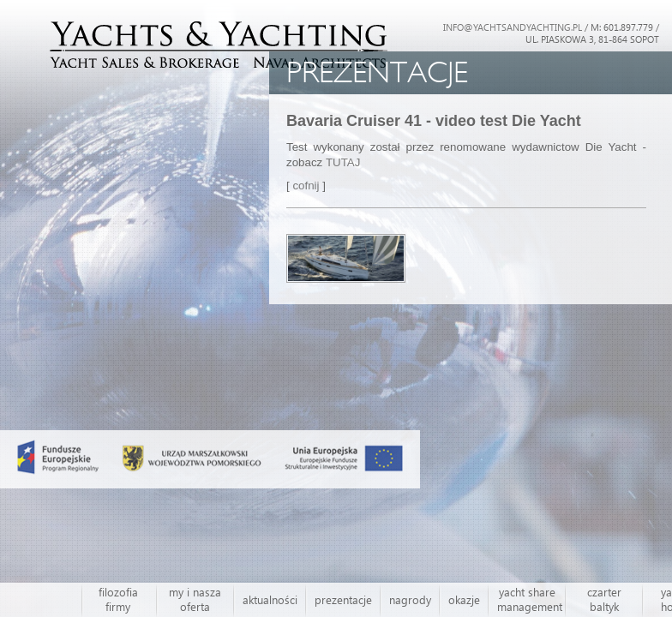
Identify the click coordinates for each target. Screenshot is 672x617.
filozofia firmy (118, 599)
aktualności (270, 600)
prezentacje (343, 600)
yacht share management (530, 599)
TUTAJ (343, 162)
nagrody (410, 600)
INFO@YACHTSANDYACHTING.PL (513, 27)
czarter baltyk (604, 599)
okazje (464, 600)
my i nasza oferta (195, 599)
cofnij (307, 186)
